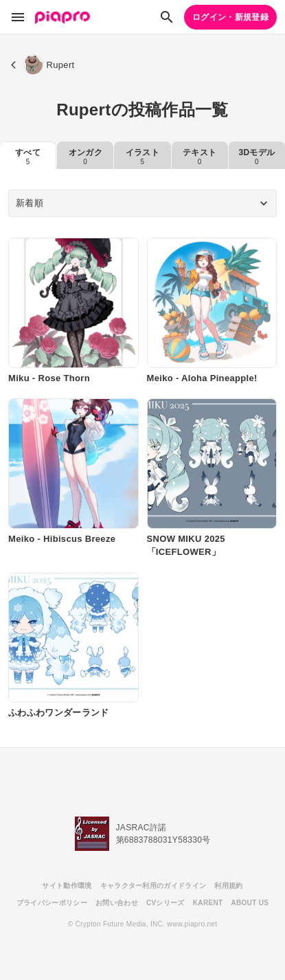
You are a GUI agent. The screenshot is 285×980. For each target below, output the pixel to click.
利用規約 (228, 886)
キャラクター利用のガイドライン (153, 886)
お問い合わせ (117, 903)
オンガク (85, 157)
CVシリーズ (166, 903)
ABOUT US (250, 903)
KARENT (208, 903)
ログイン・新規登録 (230, 17)
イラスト (142, 157)
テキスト (199, 157)
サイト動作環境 (67, 886)
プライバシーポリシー (52, 903)
